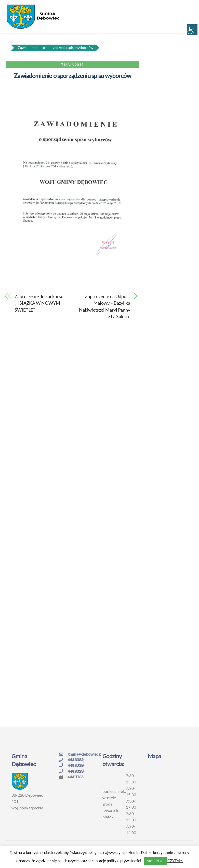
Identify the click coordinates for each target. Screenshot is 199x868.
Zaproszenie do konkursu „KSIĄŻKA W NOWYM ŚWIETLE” (39, 303)
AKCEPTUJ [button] (155, 861)
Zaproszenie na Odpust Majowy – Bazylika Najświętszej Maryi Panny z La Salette (105, 306)
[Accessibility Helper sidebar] (192, 30)
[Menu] (186, 7)
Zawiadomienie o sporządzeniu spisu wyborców (72, 76)
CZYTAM (175, 861)
